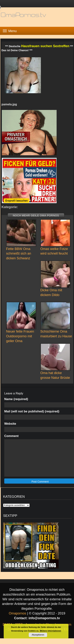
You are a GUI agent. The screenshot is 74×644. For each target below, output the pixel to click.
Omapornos (17, 613)
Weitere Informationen (51, 631)
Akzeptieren (38, 635)
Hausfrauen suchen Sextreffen (45, 46)
